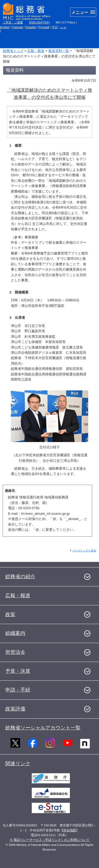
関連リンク (18, 764)
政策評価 (15, 709)
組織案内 (15, 633)
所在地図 (69, 830)
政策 (10, 614)
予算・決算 (18, 671)
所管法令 (15, 652)
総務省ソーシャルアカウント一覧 (43, 728)
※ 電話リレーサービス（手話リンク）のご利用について (49, 840)
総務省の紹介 (20, 577)
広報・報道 (36, 51)
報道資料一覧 (59, 51)
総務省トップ (13, 51)
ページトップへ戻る (84, 550)
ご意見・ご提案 (13, 22)
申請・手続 (18, 690)
